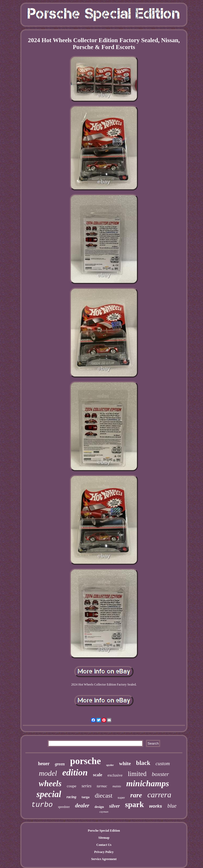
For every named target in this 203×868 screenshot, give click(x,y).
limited (137, 774)
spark (134, 804)
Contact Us (104, 845)
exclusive (115, 775)
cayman (104, 812)
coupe (72, 786)
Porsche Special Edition (104, 831)
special (49, 794)
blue (172, 806)
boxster (160, 774)
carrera (159, 795)
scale (98, 775)
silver (114, 806)
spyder (110, 765)
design (99, 807)
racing (71, 797)
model (48, 773)
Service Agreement (104, 859)
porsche (86, 761)
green (60, 764)
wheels (50, 783)
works (156, 806)
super (121, 798)
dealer (82, 806)
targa (86, 797)
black (143, 763)
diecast (103, 795)
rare (136, 795)
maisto (117, 786)
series (87, 786)
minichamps (148, 783)
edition (75, 772)
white (125, 763)
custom (163, 763)
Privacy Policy (104, 852)
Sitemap (104, 838)
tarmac (102, 786)
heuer (44, 764)
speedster (64, 807)
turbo (42, 805)
